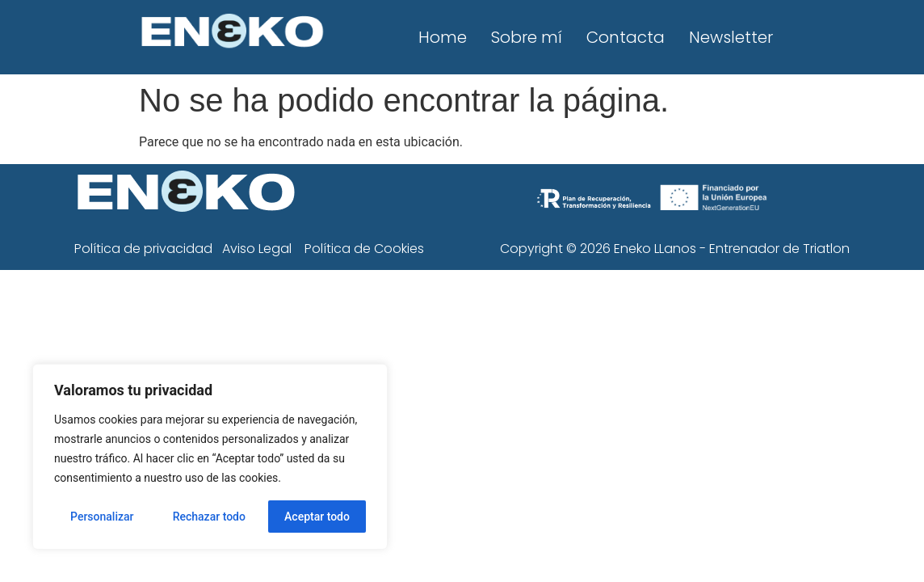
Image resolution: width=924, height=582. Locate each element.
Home (443, 37)
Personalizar (102, 517)
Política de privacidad (143, 249)
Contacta (626, 37)
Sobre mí (527, 37)
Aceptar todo (317, 517)
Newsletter (731, 37)
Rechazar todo (209, 517)
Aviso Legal (257, 249)
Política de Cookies (364, 249)
